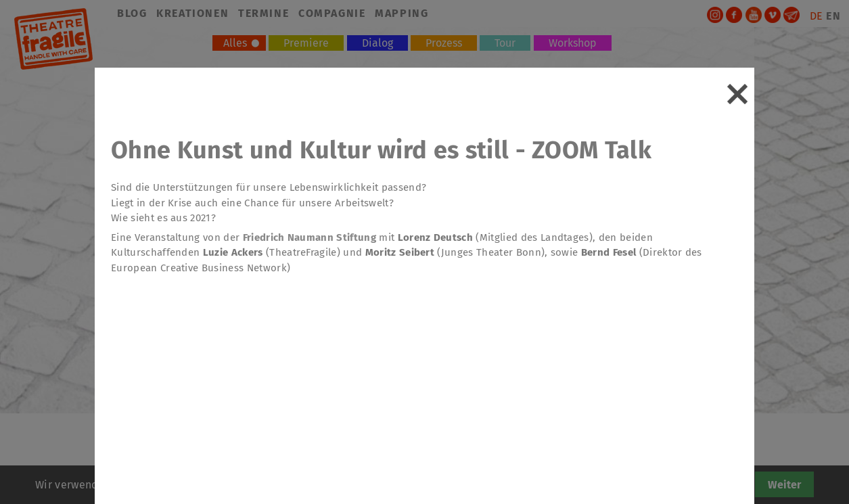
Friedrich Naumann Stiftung (309, 237)
